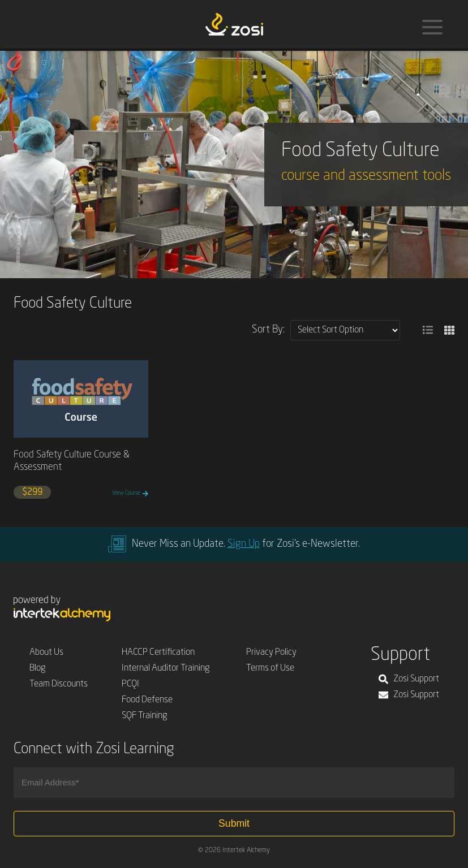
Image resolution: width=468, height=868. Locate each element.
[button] (428, 330)
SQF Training (145, 716)
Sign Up (244, 544)
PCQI (130, 684)
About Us (46, 653)
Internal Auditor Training (166, 668)
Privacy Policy (271, 653)
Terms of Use (270, 668)
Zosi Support (409, 679)
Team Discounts (59, 684)
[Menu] (432, 27)
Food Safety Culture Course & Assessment (72, 461)
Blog (38, 668)
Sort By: (268, 330)
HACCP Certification (158, 653)
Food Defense (147, 700)
